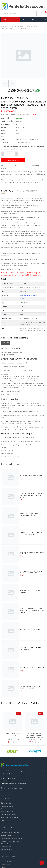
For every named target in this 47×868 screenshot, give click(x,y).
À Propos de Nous (7, 803)
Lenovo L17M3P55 (7, 862)
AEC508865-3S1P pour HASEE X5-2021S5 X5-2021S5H (32, 553)
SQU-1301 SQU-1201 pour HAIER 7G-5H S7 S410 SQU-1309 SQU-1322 (32, 572)
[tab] (5, 83)
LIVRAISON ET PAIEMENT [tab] (27, 191)
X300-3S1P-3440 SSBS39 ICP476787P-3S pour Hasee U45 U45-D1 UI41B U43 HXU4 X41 (32, 495)
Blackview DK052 (6, 865)
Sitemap (5, 791)
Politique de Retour (7, 806)
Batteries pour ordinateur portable (12, 838)
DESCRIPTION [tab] (7, 191)
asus (33, 19)
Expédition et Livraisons (8, 809)
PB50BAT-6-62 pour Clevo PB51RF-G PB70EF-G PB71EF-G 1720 (31, 534)
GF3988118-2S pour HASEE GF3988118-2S (32, 476)
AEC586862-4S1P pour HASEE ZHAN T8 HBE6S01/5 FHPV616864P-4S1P (31, 687)
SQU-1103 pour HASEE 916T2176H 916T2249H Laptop (30, 649)
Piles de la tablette (7, 835)
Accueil (25, 19)
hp (40, 19)
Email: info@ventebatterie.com (12, 788)
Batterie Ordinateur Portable (29, 26)
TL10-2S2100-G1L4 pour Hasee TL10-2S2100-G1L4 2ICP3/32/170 (31, 514)
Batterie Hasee (8, 29)
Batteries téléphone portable (10, 833)
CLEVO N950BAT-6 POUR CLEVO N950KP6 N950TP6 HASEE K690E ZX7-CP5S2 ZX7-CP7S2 (34, 735)
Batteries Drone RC (7, 847)
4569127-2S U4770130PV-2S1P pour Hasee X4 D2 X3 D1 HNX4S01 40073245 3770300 (32, 610)
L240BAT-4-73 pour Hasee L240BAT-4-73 (32, 668)
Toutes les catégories (11, 26)
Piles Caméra (5, 844)
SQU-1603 (6, 343)
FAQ (2, 820)
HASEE (22, 299)
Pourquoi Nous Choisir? (8, 815)
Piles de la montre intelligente (10, 841)
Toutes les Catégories (11, 19)
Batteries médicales (7, 850)
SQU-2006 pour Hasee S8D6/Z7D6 (30, 630)
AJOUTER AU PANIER (13, 160)
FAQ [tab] (3, 194)
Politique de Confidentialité (9, 817)
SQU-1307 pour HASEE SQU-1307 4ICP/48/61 (30, 591)
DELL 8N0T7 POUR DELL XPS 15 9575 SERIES (13, 734)
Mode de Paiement (7, 812)
